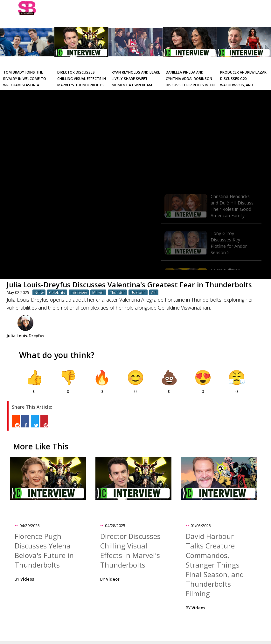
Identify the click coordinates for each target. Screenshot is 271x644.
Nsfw (39, 292)
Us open (138, 292)
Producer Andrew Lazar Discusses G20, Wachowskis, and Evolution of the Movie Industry (243, 85)
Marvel (98, 292)
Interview (79, 292)
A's (154, 292)
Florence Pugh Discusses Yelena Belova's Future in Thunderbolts (44, 550)
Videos (27, 579)
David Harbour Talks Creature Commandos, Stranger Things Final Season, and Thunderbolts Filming (215, 565)
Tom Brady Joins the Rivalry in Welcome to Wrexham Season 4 (25, 79)
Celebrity (57, 292)
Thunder (117, 292)
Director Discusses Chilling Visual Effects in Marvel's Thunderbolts (82, 79)
